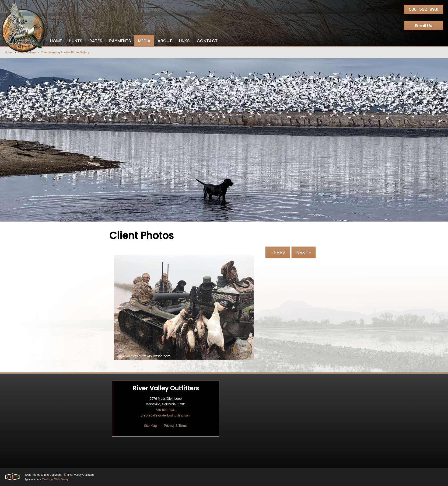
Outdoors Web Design (56, 479)
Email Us (423, 26)
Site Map (150, 426)
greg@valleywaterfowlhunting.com (166, 415)
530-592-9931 (424, 9)
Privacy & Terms (176, 426)
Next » (304, 253)
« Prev (278, 253)
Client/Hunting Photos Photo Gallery (65, 52)
